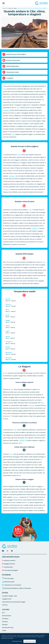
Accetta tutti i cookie (30, 641)
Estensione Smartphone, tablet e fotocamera (18, 588)
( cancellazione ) (7, 567)
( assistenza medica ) (9, 561)
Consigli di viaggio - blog (9, 596)
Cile (5, 89)
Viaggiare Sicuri (7, 599)
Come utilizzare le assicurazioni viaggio (14, 602)
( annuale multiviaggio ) (10, 570)
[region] (24, 639)
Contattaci (5, 619)
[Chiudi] (47, 636)
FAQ (3, 613)
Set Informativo (7, 616)
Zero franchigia (9, 579)
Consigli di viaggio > (12, 8)
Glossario (5, 625)
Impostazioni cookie (17, 641)
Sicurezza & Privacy (8, 628)
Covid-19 (5, 605)
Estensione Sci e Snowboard (13, 585)
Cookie (4, 631)
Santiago (6, 110)
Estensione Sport (9, 582)
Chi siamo (5, 622)
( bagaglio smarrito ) (9, 564)
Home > (5, 8)
